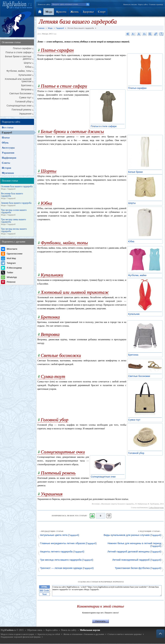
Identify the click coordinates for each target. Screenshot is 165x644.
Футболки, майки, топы (19, 71)
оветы (6, 163)
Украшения (25, 114)
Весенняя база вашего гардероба (12, 196)
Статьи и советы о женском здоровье (125, 634)
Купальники (25, 75)
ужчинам (8, 173)
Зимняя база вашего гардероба (16, 204)
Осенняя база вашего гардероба (17, 188)
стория (6, 168)
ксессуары (8, 148)
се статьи (8, 127)
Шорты (28, 63)
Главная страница (156, 4)
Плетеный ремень (21, 110)
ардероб (7, 133)
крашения (8, 153)
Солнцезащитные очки (19, 106)
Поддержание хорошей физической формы (21, 637)
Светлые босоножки (20, 93)
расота (61, 12)
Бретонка (26, 85)
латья (6, 138)
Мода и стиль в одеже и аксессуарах (17, 634)
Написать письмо (130, 4)
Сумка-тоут (25, 97)
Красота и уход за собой (49, 634)
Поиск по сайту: (44, 4)
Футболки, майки (138, 275)
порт (102, 12)
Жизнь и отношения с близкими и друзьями (84, 634)
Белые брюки (136, 172)
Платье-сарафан (22, 48)
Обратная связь (35, 630)
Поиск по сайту (69, 630)
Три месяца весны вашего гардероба (14, 231)
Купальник (135, 314)
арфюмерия (9, 158)
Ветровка (26, 89)
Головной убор (23, 102)
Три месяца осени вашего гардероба (14, 212)
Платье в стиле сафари (18, 52)
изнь (75, 12)
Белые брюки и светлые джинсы (18, 58)
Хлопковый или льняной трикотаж (18, 80)
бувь (5, 143)
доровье (88, 12)
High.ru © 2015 (12, 630)
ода (49, 12)
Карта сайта (143, 4)
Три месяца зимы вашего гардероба (13, 222)
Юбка (28, 67)
